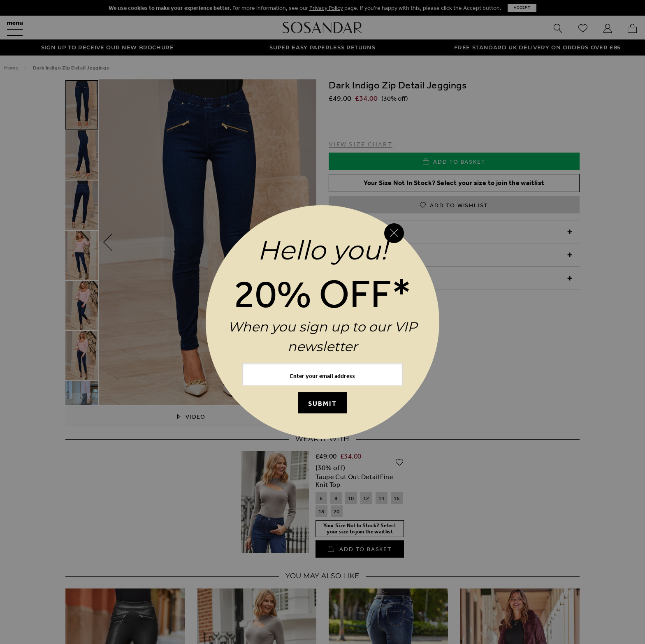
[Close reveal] (394, 233)
